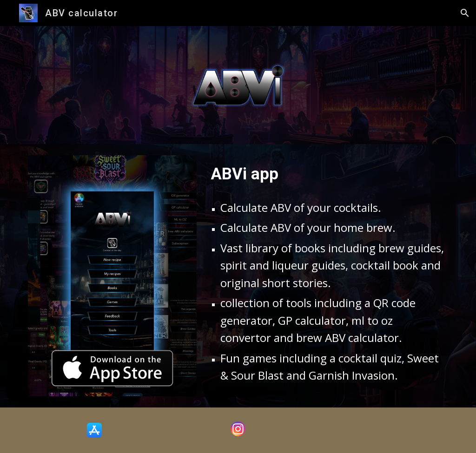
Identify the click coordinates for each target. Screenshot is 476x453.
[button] (465, 13)
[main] (328, 174)
